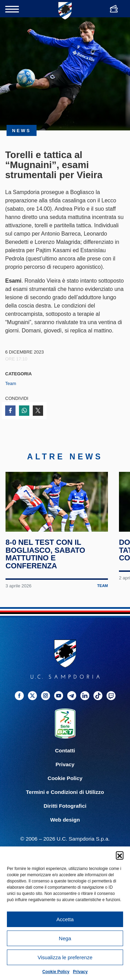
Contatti (65, 750)
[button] (120, 855)
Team (11, 383)
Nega (65, 938)
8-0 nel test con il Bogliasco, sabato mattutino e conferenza (45, 554)
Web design (65, 820)
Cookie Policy (56, 972)
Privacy (81, 972)
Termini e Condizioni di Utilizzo (65, 792)
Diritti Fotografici (65, 806)
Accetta (65, 919)
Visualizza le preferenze (65, 957)
